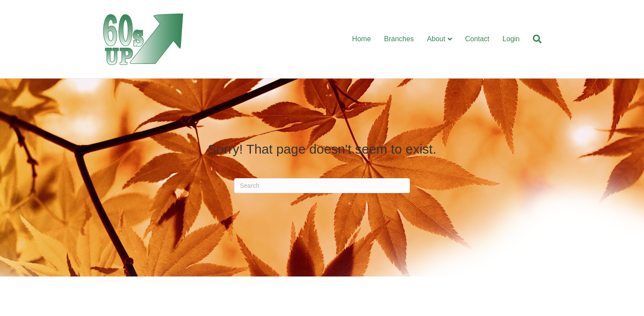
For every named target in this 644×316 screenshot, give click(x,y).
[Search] (534, 39)
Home (362, 39)
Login (511, 39)
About (436, 39)
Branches (399, 39)
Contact (477, 39)
